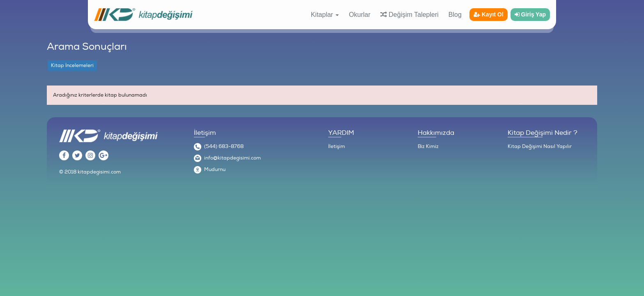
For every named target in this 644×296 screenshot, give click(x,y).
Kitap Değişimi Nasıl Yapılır (540, 147)
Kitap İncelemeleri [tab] (72, 66)
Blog (455, 15)
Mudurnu (215, 170)
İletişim (337, 147)
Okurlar (359, 15)
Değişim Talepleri (409, 15)
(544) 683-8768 (224, 147)
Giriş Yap (530, 14)
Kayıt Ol (489, 14)
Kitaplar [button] (325, 15)
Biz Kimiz (428, 147)
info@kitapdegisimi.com (232, 158)
